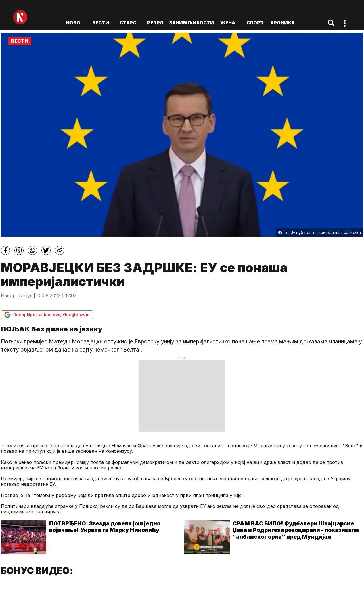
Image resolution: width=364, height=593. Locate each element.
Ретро (155, 23)
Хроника (282, 23)
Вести (101, 23)
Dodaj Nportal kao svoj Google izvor (47, 315)
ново (73, 23)
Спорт (255, 23)
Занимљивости (191, 23)
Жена (228, 23)
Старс (128, 23)
